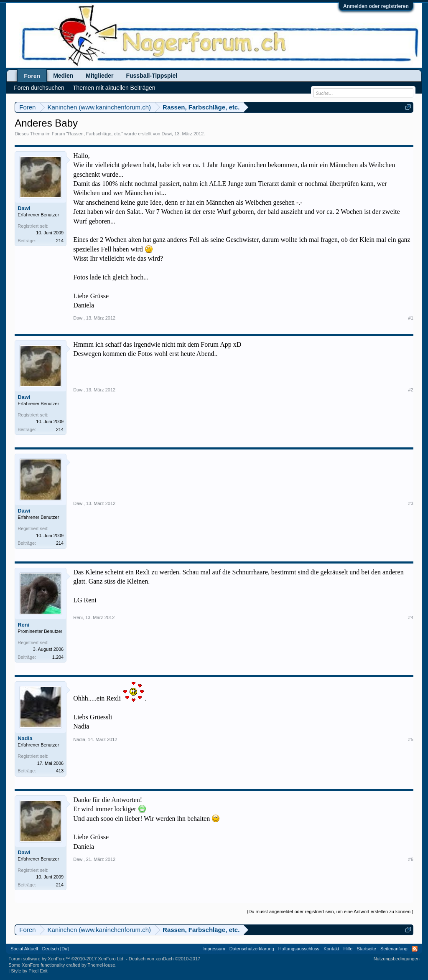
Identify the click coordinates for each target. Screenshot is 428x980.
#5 (411, 739)
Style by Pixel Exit (29, 971)
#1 (411, 318)
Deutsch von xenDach (164, 959)
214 (60, 241)
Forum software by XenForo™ (66, 959)
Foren (32, 76)
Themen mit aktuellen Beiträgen (114, 88)
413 (60, 771)
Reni (23, 625)
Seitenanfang (394, 949)
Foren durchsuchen (39, 88)
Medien (63, 76)
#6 (411, 859)
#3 (411, 503)
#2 (411, 390)
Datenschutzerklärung (252, 949)
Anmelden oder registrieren (376, 6)
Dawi (166, 134)
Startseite (366, 949)
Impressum (214, 949)
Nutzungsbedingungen (397, 959)
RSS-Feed (415, 949)
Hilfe (348, 949)
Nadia (25, 738)
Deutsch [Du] (56, 949)
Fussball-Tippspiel (152, 76)
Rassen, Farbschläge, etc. (94, 134)
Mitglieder (99, 76)
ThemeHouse (102, 965)
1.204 (58, 657)
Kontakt (331, 949)
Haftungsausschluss (299, 949)
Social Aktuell (24, 949)
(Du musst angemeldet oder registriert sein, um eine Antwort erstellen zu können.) (330, 911)
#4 (411, 617)
